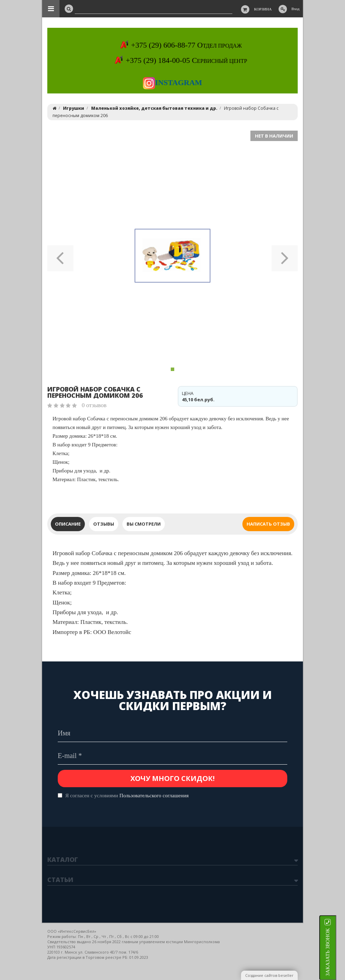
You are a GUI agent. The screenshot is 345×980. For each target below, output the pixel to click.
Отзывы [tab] (104, 524)
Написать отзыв (268, 524)
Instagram (172, 83)
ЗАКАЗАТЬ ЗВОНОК (336, 952)
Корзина (263, 9)
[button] (60, 256)
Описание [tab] (68, 524)
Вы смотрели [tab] (144, 524)
